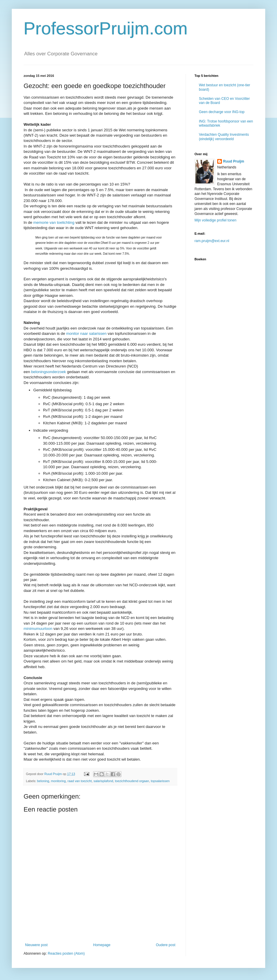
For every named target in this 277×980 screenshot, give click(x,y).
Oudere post (166, 945)
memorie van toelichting (54, 222)
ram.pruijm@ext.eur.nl (212, 241)
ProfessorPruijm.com (106, 28)
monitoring (58, 781)
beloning (43, 781)
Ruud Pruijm (234, 161)
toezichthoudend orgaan (132, 781)
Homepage (102, 945)
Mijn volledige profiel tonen (215, 220)
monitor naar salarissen (86, 333)
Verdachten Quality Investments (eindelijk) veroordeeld (224, 137)
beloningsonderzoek (49, 372)
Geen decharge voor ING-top (222, 112)
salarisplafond (103, 781)
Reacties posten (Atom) (66, 953)
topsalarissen (160, 781)
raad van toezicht (80, 781)
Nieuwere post (36, 945)
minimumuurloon (38, 629)
